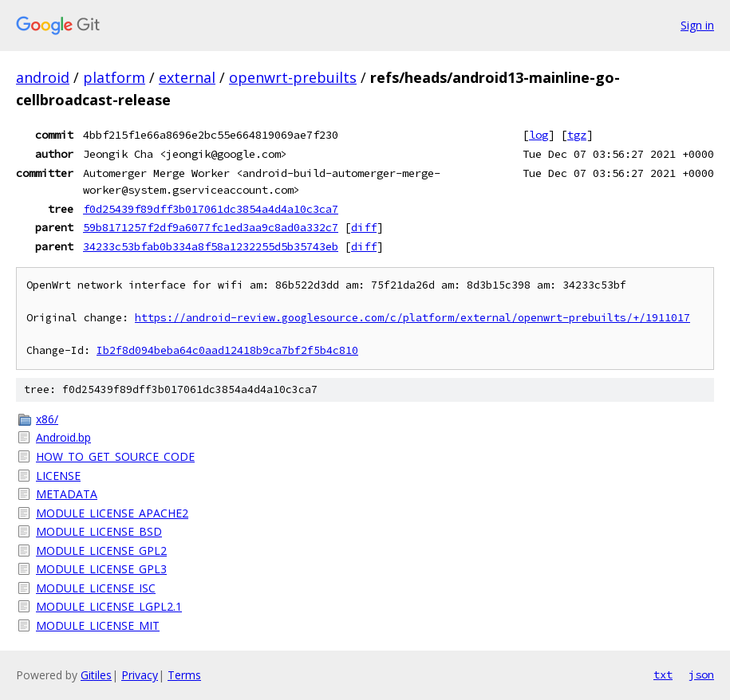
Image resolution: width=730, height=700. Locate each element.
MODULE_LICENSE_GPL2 (101, 551)
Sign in (697, 25)
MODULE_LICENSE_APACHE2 (112, 513)
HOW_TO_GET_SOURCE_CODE (115, 456)
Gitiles (96, 675)
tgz (577, 135)
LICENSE (58, 476)
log (539, 135)
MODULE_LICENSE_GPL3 (101, 569)
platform (114, 77)
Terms (184, 675)
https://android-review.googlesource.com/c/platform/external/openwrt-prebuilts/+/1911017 (412, 318)
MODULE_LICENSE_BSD (99, 531)
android (43, 77)
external (187, 77)
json (701, 674)
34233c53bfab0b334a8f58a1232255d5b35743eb (211, 246)
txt (663, 674)
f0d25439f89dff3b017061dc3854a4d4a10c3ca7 (211, 209)
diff (364, 227)
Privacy (140, 675)
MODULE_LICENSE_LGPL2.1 (109, 606)
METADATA (67, 494)
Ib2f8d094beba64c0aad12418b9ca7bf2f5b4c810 (227, 350)
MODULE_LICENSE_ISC (96, 588)
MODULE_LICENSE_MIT (98, 625)
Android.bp (63, 437)
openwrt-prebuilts (293, 77)
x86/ (47, 419)
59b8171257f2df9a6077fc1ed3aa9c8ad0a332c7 (211, 227)
